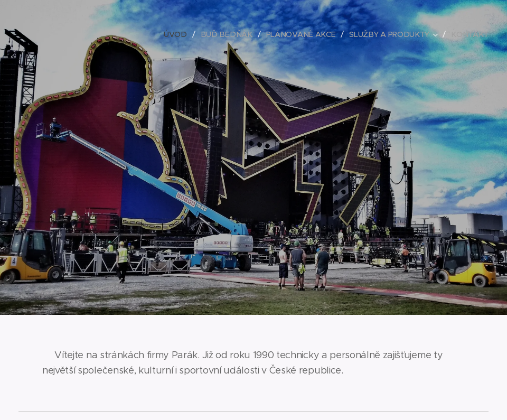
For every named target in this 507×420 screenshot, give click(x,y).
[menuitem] (183, 34)
